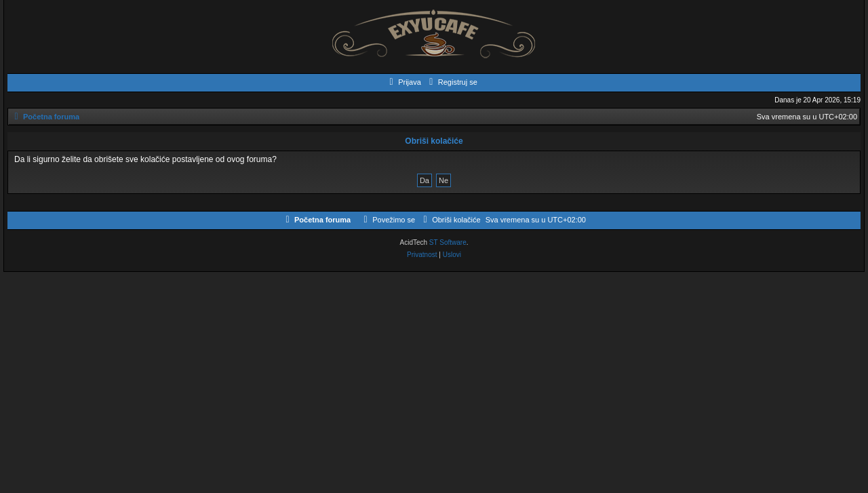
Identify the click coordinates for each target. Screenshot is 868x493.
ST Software (448, 242)
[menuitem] (403, 82)
